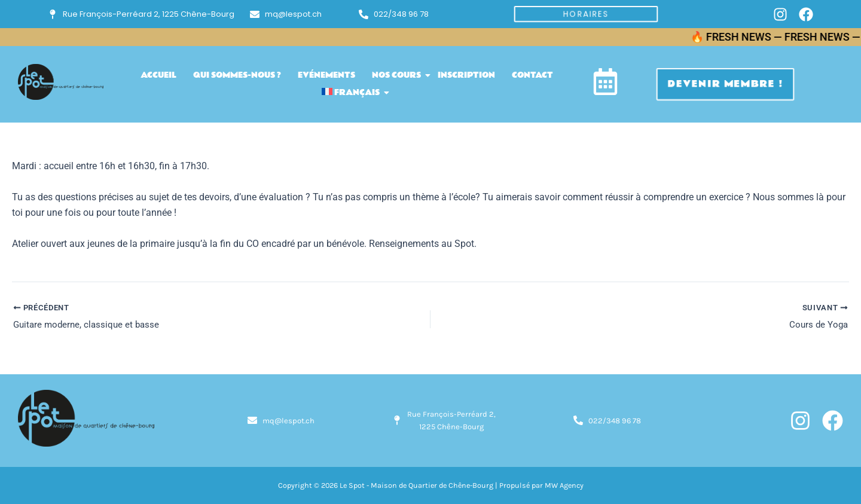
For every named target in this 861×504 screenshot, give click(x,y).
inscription (466, 75)
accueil (158, 75)
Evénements (326, 75)
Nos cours (399, 75)
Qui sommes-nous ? (237, 75)
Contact (532, 75)
